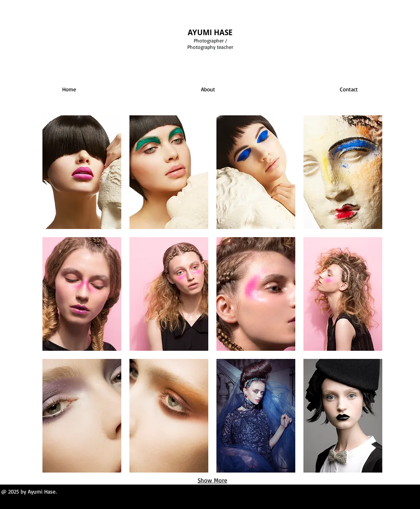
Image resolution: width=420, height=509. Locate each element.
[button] (82, 172)
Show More (212, 480)
